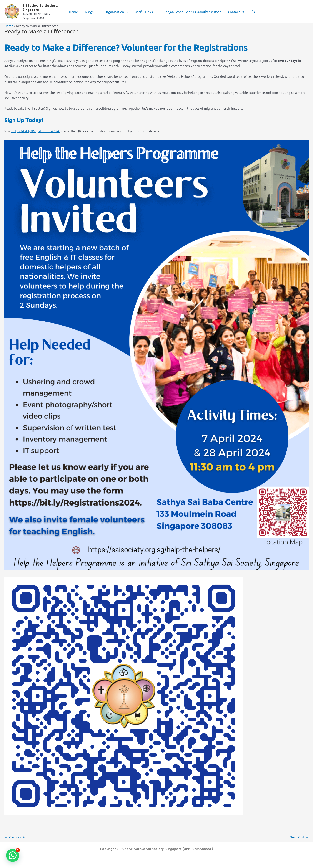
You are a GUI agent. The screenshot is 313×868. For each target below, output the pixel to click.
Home (73, 12)
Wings (91, 12)
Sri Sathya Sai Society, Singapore (40, 7)
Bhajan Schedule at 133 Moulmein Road (192, 12)
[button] (96, 12)
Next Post (299, 837)
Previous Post (17, 837)
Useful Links (146, 12)
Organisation (116, 12)
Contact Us (236, 12)
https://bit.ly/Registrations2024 (35, 131)
